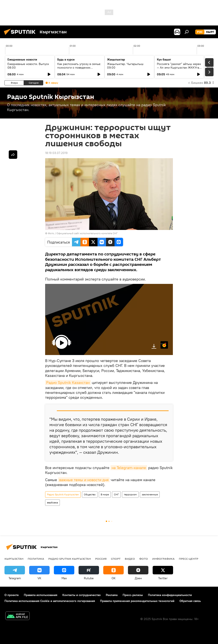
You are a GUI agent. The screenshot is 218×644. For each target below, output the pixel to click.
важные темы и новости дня (84, 480)
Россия (101, 559)
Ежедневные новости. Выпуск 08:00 (28, 66)
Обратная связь (190, 601)
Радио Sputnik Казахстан (68, 383)
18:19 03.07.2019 (56, 153)
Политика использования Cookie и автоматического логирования (50, 601)
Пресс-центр (189, 559)
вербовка (52, 502)
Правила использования (41, 595)
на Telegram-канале (129, 468)
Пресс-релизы (133, 595)
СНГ (116, 494)
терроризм (130, 494)
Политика (36, 559)
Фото (144, 559)
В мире (105, 494)
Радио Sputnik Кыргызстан (63, 494)
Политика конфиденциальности (170, 595)
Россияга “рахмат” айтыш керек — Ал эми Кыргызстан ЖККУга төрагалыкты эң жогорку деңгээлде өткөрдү (179, 69)
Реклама (112, 595)
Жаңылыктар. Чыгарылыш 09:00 (125, 66)
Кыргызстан (14, 559)
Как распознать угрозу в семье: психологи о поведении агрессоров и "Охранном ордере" (79, 69)
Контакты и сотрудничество (82, 595)
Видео (130, 559)
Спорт (116, 559)
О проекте (12, 595)
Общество (90, 494)
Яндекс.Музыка (162, 343)
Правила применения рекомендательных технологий (137, 601)
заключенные (150, 494)
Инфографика (163, 559)
